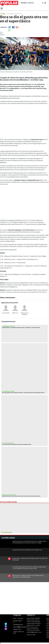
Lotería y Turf (15, 632)
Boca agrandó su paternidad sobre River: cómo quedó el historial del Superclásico (23, 393)
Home (15, 618)
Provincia (24, 3)
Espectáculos (17, 627)
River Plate (15, 313)
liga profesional (7, 533)
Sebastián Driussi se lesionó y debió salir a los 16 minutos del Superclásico (21, 496)
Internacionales (22, 627)
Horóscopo (21, 632)
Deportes (20, 625)
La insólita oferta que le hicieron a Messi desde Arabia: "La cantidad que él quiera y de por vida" (29, 568)
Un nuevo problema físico (9, 495)
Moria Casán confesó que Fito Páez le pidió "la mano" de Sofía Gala (30, 559)
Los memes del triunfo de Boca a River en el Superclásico (17, 444)
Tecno (20, 629)
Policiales (16, 625)
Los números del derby (8, 391)
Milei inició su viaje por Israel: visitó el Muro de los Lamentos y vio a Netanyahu (28, 576)
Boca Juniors (6, 313)
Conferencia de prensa (8, 326)
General (15, 629)
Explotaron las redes (8, 443)
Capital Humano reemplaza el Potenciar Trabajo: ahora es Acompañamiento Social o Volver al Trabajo (29, 542)
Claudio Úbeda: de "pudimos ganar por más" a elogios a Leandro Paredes (21, 328)
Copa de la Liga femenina (24, 314)
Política (31, 3)
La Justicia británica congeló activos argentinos (27, 550)
